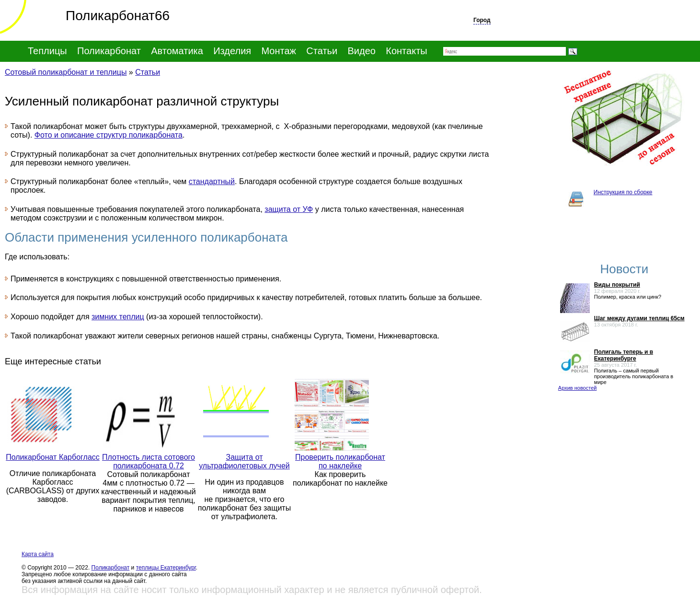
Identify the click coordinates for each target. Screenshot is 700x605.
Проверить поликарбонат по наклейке (340, 461)
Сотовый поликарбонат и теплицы (66, 72)
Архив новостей (578, 388)
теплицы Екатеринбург (166, 568)
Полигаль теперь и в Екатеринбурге (624, 355)
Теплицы (47, 51)
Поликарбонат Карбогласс (53, 457)
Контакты (406, 51)
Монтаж (279, 51)
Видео (362, 51)
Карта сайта (38, 554)
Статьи (322, 51)
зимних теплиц (118, 317)
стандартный (212, 181)
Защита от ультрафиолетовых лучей (244, 461)
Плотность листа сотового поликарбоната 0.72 (149, 461)
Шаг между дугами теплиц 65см (639, 318)
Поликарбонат (111, 568)
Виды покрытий (617, 285)
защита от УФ (289, 209)
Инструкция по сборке (623, 192)
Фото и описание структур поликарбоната (109, 135)
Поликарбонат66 (85, 16)
